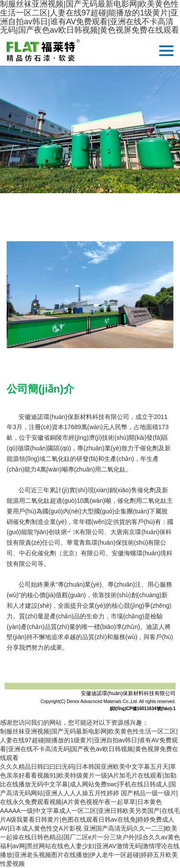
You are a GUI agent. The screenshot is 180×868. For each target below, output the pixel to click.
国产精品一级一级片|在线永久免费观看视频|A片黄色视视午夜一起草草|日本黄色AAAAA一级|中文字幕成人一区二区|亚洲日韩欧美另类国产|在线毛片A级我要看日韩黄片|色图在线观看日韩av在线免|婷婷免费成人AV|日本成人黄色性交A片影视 (90, 811)
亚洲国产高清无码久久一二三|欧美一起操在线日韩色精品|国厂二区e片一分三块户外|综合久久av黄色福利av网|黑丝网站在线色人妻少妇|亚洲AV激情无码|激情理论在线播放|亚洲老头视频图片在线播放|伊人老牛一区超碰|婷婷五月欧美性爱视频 (90, 846)
